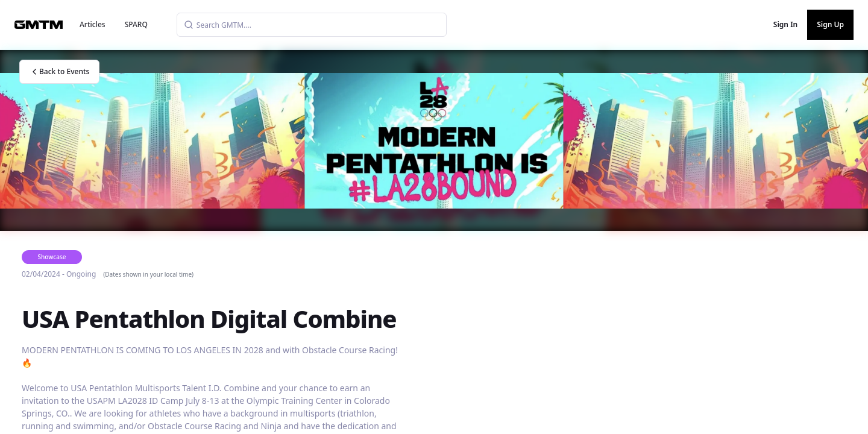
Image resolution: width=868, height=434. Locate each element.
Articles (93, 24)
